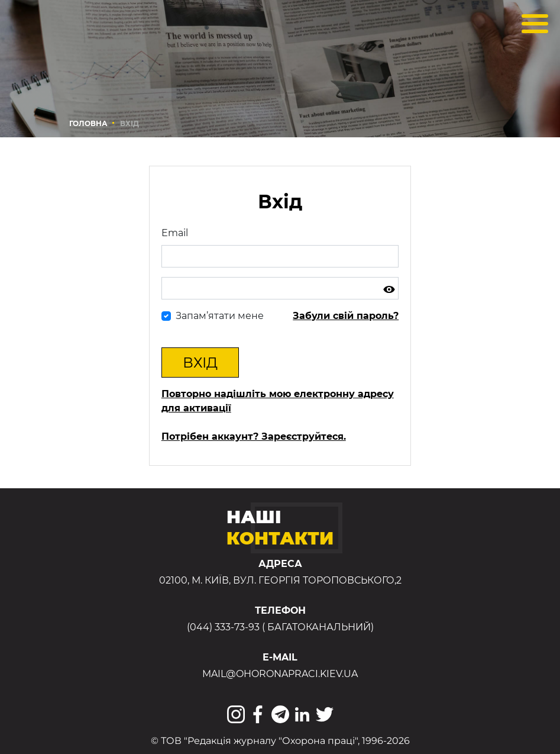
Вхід (200, 362)
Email (175, 233)
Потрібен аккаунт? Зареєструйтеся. (254, 436)
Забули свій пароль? (346, 316)
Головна (88, 123)
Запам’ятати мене (220, 316)
